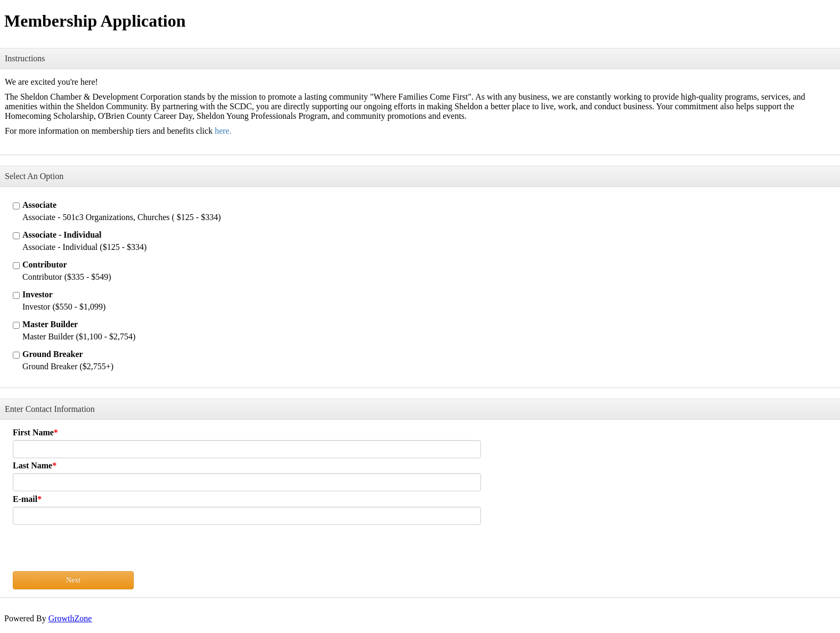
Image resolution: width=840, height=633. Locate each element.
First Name (33, 432)
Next (73, 580)
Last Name (32, 465)
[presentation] (94, 550)
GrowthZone (70, 618)
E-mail (25, 499)
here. (223, 131)
